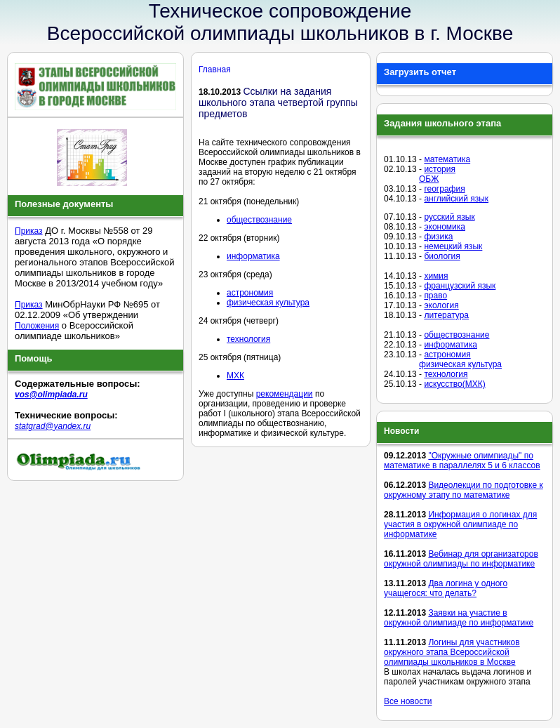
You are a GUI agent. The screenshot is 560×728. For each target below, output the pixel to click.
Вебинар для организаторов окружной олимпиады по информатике (461, 559)
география (444, 189)
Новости (401, 431)
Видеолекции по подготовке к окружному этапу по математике (464, 490)
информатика (253, 256)
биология (442, 256)
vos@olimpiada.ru (51, 395)
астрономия (250, 293)
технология (248, 339)
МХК (235, 376)
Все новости (408, 701)
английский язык (456, 199)
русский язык (449, 217)
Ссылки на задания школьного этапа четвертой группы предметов (278, 102)
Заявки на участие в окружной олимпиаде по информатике (459, 618)
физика (438, 237)
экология (441, 305)
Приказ (29, 231)
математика (447, 159)
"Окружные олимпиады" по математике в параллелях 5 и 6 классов (462, 461)
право (435, 296)
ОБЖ (429, 179)
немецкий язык (453, 246)
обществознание (259, 220)
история (440, 169)
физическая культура (268, 303)
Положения (37, 326)
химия (436, 276)
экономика (445, 227)
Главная (215, 70)
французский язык (460, 286)
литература (446, 315)
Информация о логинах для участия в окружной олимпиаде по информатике (460, 524)
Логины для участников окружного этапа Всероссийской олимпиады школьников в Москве (452, 652)
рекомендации (285, 394)
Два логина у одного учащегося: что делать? (446, 588)
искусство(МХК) (454, 384)
